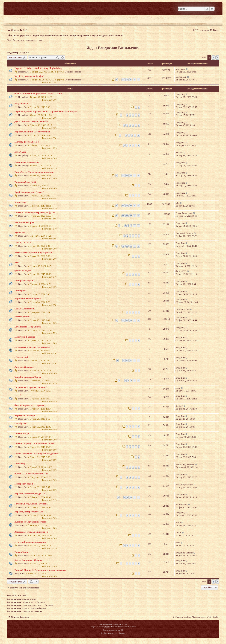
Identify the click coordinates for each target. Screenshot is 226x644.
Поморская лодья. (24, 281)
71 (135, 206)
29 (123, 80)
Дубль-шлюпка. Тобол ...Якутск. (31, 122)
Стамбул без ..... (23, 423)
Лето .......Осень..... (24, 367)
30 (127, 80)
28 (135, 216)
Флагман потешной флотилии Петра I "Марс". (39, 93)
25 (123, 216)
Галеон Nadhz (22, 552)
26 (127, 216)
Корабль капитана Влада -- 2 (30, 494)
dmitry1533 (181, 271)
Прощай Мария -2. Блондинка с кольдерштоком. (40, 570)
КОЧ (17, 262)
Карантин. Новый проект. (28, 299)
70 (131, 206)
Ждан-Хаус (20, 202)
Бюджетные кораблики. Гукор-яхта (33, 252)
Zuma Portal (117, 624)
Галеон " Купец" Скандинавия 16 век (34, 443)
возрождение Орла (24, 222)
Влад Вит (25, 53)
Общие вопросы (73, 72)
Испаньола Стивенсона (27, 162)
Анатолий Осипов (184, 233)
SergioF (179, 406)
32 (135, 80)
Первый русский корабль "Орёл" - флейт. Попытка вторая (46, 111)
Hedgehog (23, 97)
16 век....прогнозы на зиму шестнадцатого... (37, 453)
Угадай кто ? (21, 104)
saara (178, 388)
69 (127, 206)
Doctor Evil (24, 72)
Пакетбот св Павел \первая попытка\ (34, 172)
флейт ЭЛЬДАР (23, 270)
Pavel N (179, 153)
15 (138, 175)
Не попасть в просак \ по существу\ (33, 347)
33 (138, 80)
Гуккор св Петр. (23, 242)
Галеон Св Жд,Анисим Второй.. (31, 504)
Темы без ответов (16, 40)
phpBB (107, 627)
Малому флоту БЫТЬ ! (27, 142)
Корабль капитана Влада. (28, 377)
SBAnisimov (182, 504)
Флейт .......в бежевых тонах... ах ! (32, 474)
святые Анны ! (22, 317)
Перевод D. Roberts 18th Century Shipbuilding (38, 68)
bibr (177, 203)
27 (131, 216)
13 (131, 175)
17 (135, 320)
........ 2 (18, 395)
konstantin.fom (183, 309)
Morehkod (180, 69)
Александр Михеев (185, 464)
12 (127, 175)
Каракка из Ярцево (25, 415)
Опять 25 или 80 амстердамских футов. (35, 212)
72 (138, 206)
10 (138, 135)
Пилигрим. (20, 291)
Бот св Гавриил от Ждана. (28, 560)
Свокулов (180, 223)
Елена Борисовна (184, 213)
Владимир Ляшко (184, 553)
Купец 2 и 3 (20, 232)
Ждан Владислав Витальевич (113, 48)
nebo (178, 543)
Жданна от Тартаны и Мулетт (30, 522)
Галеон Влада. (22, 433)
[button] (217, 57)
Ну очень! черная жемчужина (30, 542)
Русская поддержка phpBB (113, 630)
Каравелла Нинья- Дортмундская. (32, 132)
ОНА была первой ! (25, 309)
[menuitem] (24, 30)
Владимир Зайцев (184, 484)
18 (138, 320)
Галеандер (20, 464)
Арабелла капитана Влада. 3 (29, 192)
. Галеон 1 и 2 (21, 357)
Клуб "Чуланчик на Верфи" (29, 76)
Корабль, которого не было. (29, 512)
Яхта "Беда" (21, 152)
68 (123, 206)
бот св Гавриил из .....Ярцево (29, 405)
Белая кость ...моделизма (28, 327)
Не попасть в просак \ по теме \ (31, 387)
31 (131, 80)
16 (131, 320)
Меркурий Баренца (25, 337)
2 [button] (213, 57)
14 (135, 175)
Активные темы (34, 40)
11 (123, 175)
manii (178, 522)
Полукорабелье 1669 (25, 182)
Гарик (178, 533)
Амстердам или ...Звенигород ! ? (31, 532)
